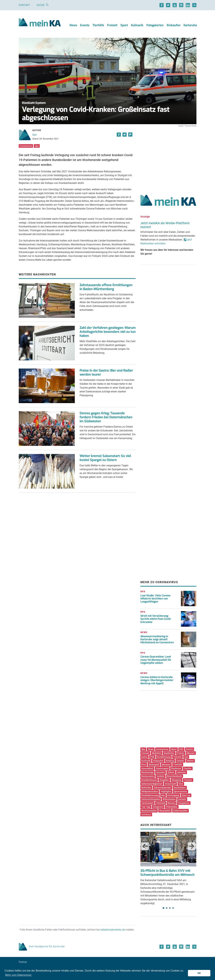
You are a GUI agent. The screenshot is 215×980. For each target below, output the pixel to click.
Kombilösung (164, 757)
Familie (188, 768)
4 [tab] (173, 908)
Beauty (171, 803)
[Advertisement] (168, 157)
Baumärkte (165, 811)
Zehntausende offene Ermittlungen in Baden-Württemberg (106, 287)
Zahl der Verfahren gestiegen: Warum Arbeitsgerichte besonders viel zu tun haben (108, 332)
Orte (181, 784)
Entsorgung (173, 795)
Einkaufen (174, 25)
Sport (124, 25)
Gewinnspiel (162, 768)
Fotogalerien (155, 25)
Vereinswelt (147, 803)
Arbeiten (181, 772)
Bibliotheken (169, 799)
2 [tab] (167, 908)
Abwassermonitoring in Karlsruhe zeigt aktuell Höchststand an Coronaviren (157, 639)
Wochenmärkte (149, 811)
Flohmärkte (172, 807)
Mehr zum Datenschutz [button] (18, 975)
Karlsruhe (190, 25)
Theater (188, 780)
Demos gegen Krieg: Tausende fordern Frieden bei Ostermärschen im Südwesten (106, 417)
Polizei (181, 753)
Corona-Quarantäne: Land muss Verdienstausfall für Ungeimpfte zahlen (156, 660)
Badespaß (154, 765)
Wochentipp (147, 772)
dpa (34, 135)
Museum (166, 765)
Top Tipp (146, 807)
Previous (145, 846)
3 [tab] (170, 908)
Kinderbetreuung (150, 795)
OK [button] (199, 973)
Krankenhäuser (149, 780)
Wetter (190, 761)
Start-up (186, 795)
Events (85, 25)
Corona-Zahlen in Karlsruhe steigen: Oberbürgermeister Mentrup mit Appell (157, 680)
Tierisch (177, 757)
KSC (181, 749)
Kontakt (24, 5)
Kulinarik (137, 25)
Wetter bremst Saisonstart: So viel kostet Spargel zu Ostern (105, 458)
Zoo (186, 757)
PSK (152, 757)
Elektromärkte (180, 811)
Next (192, 846)
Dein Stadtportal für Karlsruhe (42, 946)
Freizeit (112, 25)
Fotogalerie (183, 803)
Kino (144, 765)
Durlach (182, 799)
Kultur (144, 757)
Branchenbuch (174, 776)
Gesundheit (147, 768)
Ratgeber (164, 780)
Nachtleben (180, 788)
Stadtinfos (169, 753)
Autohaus (146, 815)
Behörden (146, 788)
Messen (191, 753)
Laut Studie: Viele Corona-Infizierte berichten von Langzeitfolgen (156, 599)
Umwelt (180, 761)
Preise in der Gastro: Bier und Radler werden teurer (106, 373)
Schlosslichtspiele (151, 799)
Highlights (166, 791)
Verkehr (161, 776)
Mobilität (157, 753)
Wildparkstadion (150, 791)
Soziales (161, 772)
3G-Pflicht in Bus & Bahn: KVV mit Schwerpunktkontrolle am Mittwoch (167, 873)
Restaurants (148, 776)
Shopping (176, 780)
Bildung (170, 761)
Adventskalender (163, 788)
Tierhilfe (98, 25)
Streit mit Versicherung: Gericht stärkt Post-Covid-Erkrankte (156, 619)
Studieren (176, 768)
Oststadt (161, 803)
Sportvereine (180, 791)
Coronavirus (26, 146)
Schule (171, 772)
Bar (163, 795)
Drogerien (158, 807)
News (73, 25)
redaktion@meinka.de (113, 930)
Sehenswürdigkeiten (152, 784)
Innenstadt (170, 784)
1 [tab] (163, 908)
